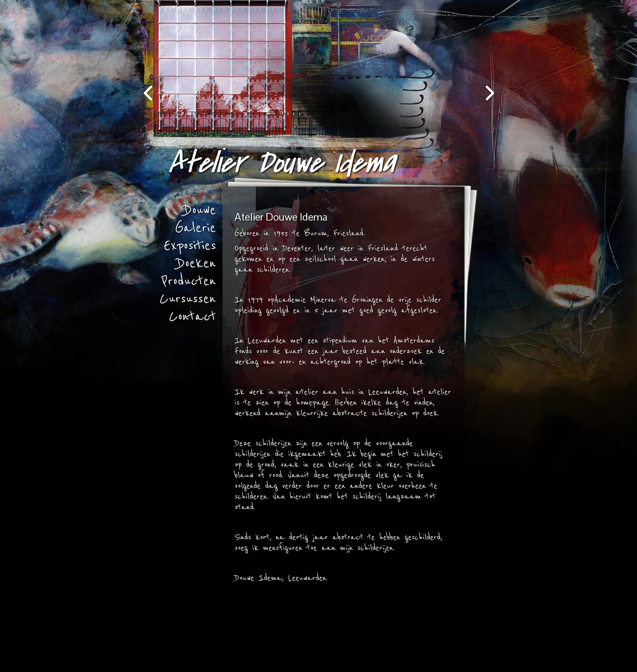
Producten (189, 281)
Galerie (195, 228)
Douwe (200, 210)
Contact (192, 317)
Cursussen (188, 299)
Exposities (190, 246)
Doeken (197, 264)
